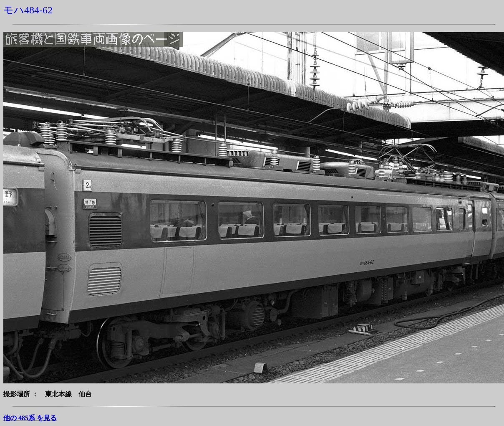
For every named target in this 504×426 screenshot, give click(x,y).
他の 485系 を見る (30, 418)
